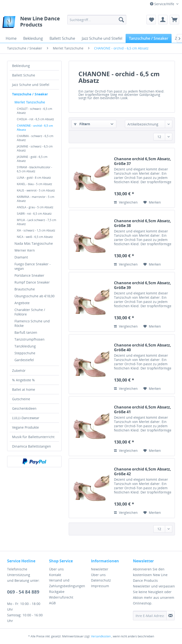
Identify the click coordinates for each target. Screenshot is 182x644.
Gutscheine (21, 399)
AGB (52, 603)
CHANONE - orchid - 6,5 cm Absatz (35, 128)
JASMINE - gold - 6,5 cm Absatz (32, 159)
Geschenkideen (24, 408)
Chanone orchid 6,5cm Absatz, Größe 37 (143, 161)
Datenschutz (101, 580)
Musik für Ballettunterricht (33, 437)
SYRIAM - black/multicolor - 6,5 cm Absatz (34, 169)
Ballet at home (24, 389)
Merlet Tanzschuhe (30, 102)
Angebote (22, 303)
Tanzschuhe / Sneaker (30, 94)
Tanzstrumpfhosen (30, 339)
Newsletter (100, 569)
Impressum (100, 586)
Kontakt (55, 575)
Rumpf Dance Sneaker (32, 282)
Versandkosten (101, 636)
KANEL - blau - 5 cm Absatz (34, 184)
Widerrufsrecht (61, 597)
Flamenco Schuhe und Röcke (32, 323)
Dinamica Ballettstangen (32, 446)
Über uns (56, 569)
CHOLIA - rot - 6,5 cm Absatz (35, 119)
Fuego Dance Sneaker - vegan (33, 266)
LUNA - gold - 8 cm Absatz (34, 178)
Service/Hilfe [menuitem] (163, 4)
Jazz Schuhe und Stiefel (31, 85)
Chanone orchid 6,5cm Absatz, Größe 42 (143, 471)
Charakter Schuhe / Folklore (30, 312)
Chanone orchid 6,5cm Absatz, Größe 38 (143, 223)
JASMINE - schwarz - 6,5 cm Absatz (35, 148)
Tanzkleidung (25, 346)
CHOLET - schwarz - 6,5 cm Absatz (34, 111)
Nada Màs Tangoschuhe (34, 243)
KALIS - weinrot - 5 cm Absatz (36, 190)
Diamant (21, 257)
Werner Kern (25, 250)
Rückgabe (57, 592)
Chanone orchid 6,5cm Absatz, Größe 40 (143, 347)
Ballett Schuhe (24, 75)
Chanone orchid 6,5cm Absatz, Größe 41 (143, 409)
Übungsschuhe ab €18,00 (34, 296)
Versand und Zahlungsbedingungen (67, 583)
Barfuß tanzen (26, 332)
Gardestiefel (24, 360)
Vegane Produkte (25, 427)
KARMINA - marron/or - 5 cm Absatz (36, 199)
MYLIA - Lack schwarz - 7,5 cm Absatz (36, 222)
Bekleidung (21, 66)
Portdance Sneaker (29, 275)
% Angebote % (23, 380)
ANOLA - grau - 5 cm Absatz (35, 207)
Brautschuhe (25, 289)
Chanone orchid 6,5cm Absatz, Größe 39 (143, 285)
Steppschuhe (25, 353)
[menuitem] (97, 20)
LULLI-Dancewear (26, 418)
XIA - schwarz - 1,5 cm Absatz (36, 230)
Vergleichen (126, 202)
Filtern (82, 124)
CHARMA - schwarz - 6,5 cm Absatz (35, 138)
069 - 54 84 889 (23, 592)
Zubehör (19, 371)
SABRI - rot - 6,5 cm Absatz (34, 214)
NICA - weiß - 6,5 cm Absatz (35, 237)
